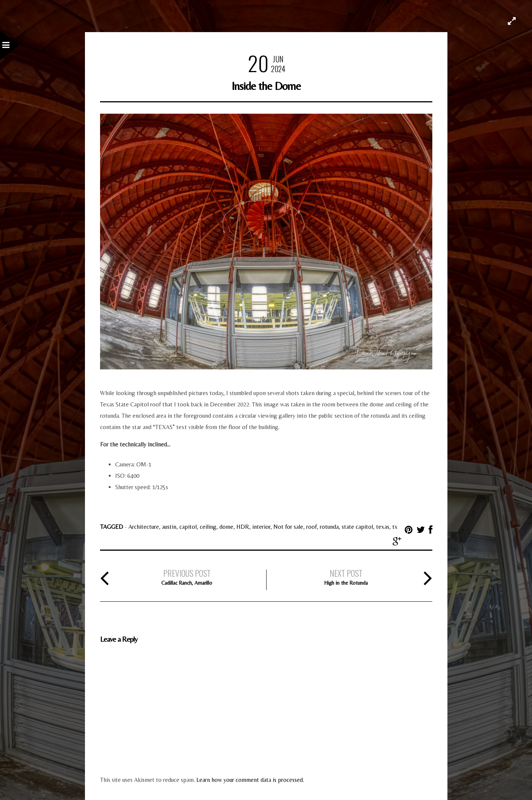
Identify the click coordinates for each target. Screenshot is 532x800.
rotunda (329, 527)
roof (311, 527)
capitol (188, 527)
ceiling (208, 527)
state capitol (357, 527)
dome (226, 527)
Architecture (144, 527)
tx (395, 527)
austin (169, 527)
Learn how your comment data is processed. (250, 780)
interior (261, 527)
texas (383, 527)
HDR (243, 527)
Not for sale (288, 527)
